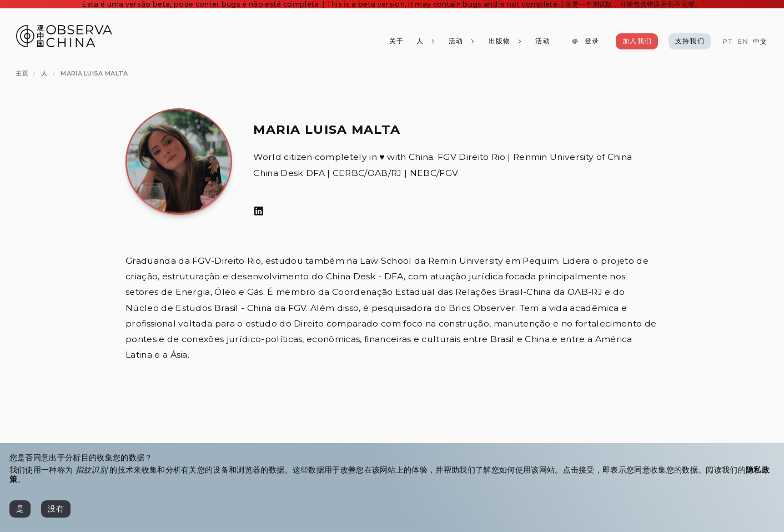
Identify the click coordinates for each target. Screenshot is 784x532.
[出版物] (505, 41)
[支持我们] (690, 41)
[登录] (585, 41)
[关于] (396, 41)
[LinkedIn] (259, 212)
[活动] (542, 41)
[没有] (56, 509)
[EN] (742, 42)
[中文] (760, 42)
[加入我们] (637, 41)
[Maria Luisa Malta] (94, 74)
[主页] (22, 74)
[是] (20, 509)
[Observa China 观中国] (64, 44)
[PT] (727, 42)
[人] (426, 41)
